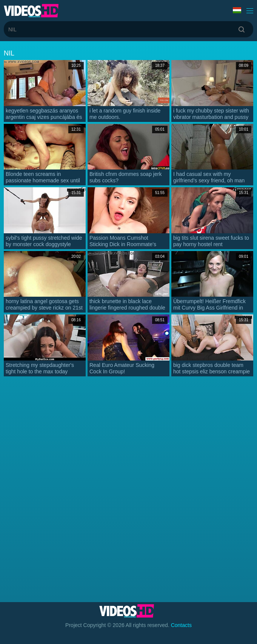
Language (237, 10)
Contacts (181, 625)
